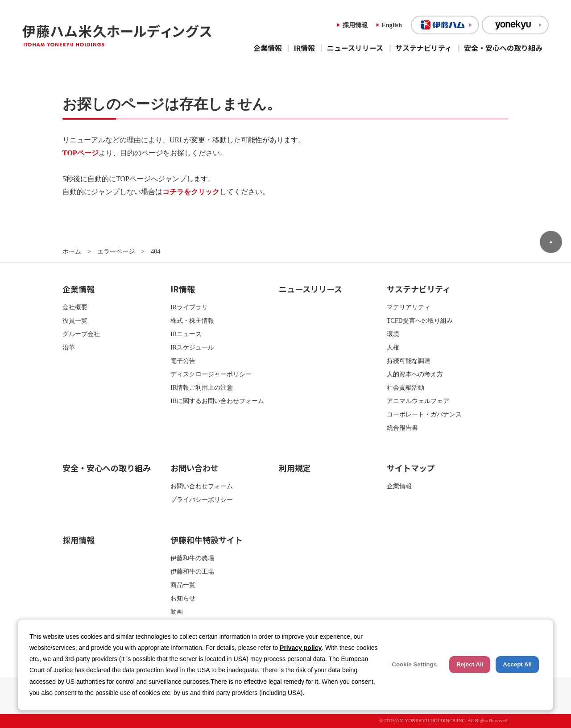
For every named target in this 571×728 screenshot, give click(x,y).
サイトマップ (411, 468)
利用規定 (295, 468)
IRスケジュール (192, 347)
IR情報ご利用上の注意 (202, 387)
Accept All (517, 664)
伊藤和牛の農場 (192, 558)
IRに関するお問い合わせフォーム (217, 401)
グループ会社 (81, 334)
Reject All (470, 664)
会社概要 (75, 307)
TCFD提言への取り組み (420, 320)
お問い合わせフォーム (202, 486)
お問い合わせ (194, 468)
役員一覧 (75, 320)
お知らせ (183, 598)
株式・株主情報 (192, 320)
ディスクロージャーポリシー (211, 374)
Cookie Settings (414, 664)
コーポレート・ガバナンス (424, 414)
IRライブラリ (189, 307)
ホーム (72, 251)
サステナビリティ (424, 48)
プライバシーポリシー (202, 499)
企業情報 (268, 48)
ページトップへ (551, 242)
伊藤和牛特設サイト (207, 540)
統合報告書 (402, 428)
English (392, 25)
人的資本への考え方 (415, 374)
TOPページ (81, 153)
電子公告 (183, 361)
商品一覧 (183, 585)
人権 (393, 347)
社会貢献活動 (405, 387)
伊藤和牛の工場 (192, 571)
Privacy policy (301, 648)
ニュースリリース (355, 48)
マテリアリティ (409, 307)
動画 (177, 612)
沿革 (69, 347)
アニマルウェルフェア (418, 401)
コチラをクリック (191, 192)
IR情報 (304, 48)
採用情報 (355, 25)
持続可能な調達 (409, 361)
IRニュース (186, 334)
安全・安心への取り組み (503, 48)
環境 (393, 334)
